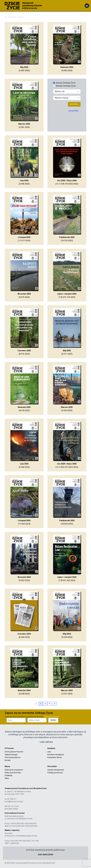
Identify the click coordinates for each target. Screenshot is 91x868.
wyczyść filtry (74, 111)
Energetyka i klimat (55, 757)
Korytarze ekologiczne (56, 755)
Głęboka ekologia (11, 755)
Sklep (7, 778)
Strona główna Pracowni (14, 752)
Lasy (49, 752)
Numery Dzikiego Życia (66, 83)
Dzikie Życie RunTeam (13, 773)
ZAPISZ (53, 720)
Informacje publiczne (13, 757)
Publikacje (9, 775)
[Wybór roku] (67, 91)
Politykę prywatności (51, 717)
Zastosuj (74, 104)
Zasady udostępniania (56, 770)
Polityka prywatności (55, 773)
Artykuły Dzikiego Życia (66, 86)
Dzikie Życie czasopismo (14, 770)
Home (15, 17)
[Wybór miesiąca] (67, 98)
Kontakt (8, 760)
